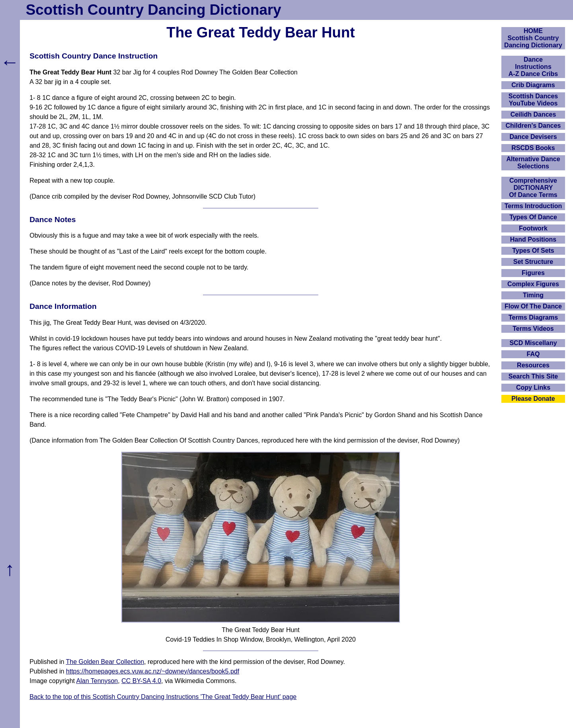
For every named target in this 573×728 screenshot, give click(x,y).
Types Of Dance (533, 217)
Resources (533, 365)
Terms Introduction (533, 206)
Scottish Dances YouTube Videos (533, 100)
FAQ (533, 354)
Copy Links (533, 387)
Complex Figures (533, 284)
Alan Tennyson (97, 681)
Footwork (533, 228)
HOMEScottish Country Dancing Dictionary (533, 38)
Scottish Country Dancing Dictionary (154, 10)
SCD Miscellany (533, 343)
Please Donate (533, 399)
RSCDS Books (533, 148)
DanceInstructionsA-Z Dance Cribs (533, 67)
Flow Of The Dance (533, 306)
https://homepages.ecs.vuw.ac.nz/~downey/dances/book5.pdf (153, 671)
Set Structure (533, 262)
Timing (533, 295)
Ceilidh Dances (533, 114)
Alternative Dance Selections (533, 163)
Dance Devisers (533, 137)
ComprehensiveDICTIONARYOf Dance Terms (533, 188)
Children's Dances (533, 126)
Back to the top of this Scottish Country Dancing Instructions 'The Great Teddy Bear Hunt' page (163, 697)
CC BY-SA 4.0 (141, 681)
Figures (533, 273)
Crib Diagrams (533, 85)
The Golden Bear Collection (105, 662)
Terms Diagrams (533, 317)
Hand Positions (533, 239)
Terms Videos (533, 329)
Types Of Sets (533, 251)
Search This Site (533, 376)
